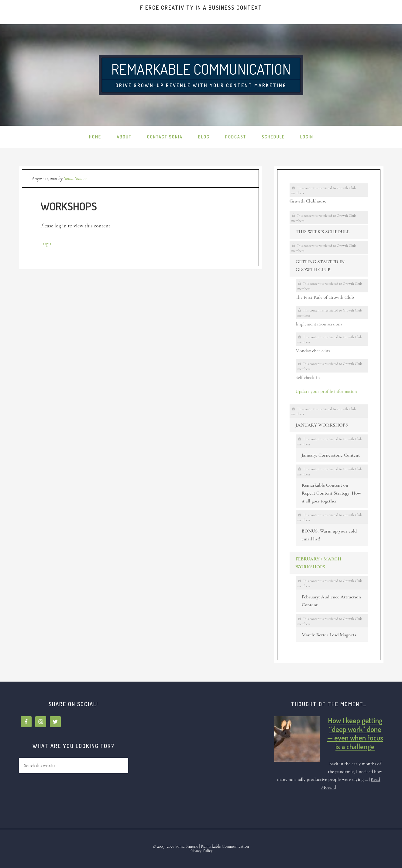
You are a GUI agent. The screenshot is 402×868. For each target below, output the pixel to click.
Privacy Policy (201, 851)
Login (46, 243)
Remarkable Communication (201, 69)
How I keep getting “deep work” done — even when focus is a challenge (355, 733)
